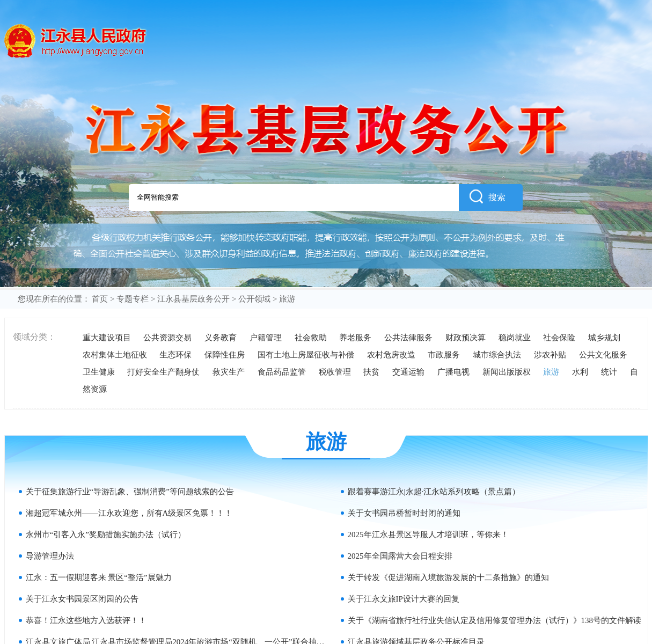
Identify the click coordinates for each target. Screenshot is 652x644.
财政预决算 (466, 338)
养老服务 (355, 338)
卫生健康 (99, 372)
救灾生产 (229, 372)
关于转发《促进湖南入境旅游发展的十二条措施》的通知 (448, 577)
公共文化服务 (603, 355)
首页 (100, 299)
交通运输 (408, 372)
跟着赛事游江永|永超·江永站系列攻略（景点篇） (434, 492)
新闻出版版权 (507, 372)
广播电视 (453, 372)
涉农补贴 (550, 355)
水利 (580, 372)
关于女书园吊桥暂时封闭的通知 (404, 513)
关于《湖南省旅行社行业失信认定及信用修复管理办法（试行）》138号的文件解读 (495, 620)
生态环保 (175, 355)
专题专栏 (133, 299)
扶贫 (371, 372)
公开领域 (254, 299)
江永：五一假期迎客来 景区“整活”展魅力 (99, 577)
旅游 (551, 372)
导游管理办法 (50, 556)
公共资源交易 (167, 338)
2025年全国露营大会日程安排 (400, 556)
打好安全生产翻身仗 (163, 372)
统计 (609, 372)
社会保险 (559, 338)
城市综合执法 (497, 355)
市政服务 (444, 355)
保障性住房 (225, 355)
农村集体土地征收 (115, 355)
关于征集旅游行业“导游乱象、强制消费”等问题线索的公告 (130, 492)
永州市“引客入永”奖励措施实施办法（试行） (106, 535)
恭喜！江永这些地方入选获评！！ (86, 620)
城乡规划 (604, 338)
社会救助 (311, 338)
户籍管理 (266, 338)
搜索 (488, 196)
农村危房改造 (391, 355)
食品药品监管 (282, 372)
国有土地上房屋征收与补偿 (306, 355)
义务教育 (221, 338)
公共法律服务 (408, 338)
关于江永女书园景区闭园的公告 (82, 599)
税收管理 (335, 372)
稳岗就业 (515, 338)
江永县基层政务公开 (193, 299)
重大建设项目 (107, 338)
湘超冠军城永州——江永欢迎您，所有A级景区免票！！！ (129, 513)
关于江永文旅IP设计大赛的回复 (404, 599)
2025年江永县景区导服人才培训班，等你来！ (428, 535)
